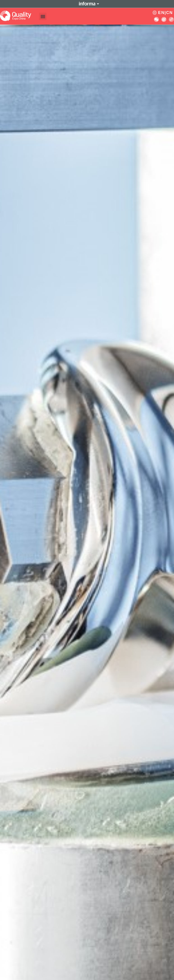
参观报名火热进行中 (46, 510)
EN (161, 13)
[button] (43, 16)
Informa (87, 4)
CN (169, 13)
